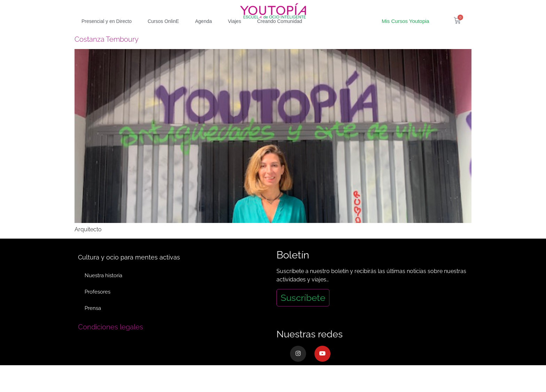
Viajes (235, 34)
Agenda (203, 34)
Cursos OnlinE (163, 34)
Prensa (93, 321)
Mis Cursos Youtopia (405, 34)
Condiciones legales (111, 340)
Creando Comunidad (279, 34)
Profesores (98, 305)
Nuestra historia (104, 288)
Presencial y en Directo (107, 34)
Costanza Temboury (107, 52)
